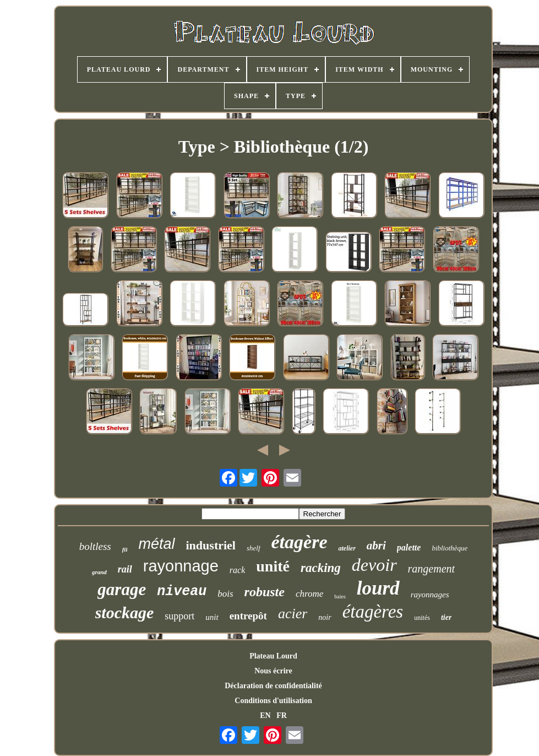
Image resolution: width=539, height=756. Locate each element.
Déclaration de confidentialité (273, 686)
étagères (373, 612)
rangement (432, 569)
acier (293, 614)
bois (225, 594)
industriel (211, 545)
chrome (309, 594)
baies (340, 596)
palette (409, 547)
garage (122, 589)
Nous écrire (273, 671)
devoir (374, 565)
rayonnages (430, 595)
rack (237, 570)
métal (156, 544)
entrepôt (248, 616)
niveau (182, 592)
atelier (347, 548)
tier (446, 617)
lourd (378, 588)
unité (273, 566)
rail (125, 569)
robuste (265, 592)
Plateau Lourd (273, 656)
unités (422, 618)
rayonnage (181, 566)
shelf (254, 548)
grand (99, 572)
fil (125, 549)
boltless (95, 546)
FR (282, 715)
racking (321, 568)
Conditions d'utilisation (273, 701)
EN (265, 715)
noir (325, 617)
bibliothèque (450, 548)
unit (212, 617)
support (179, 616)
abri (376, 546)
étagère (300, 542)
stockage (125, 612)
